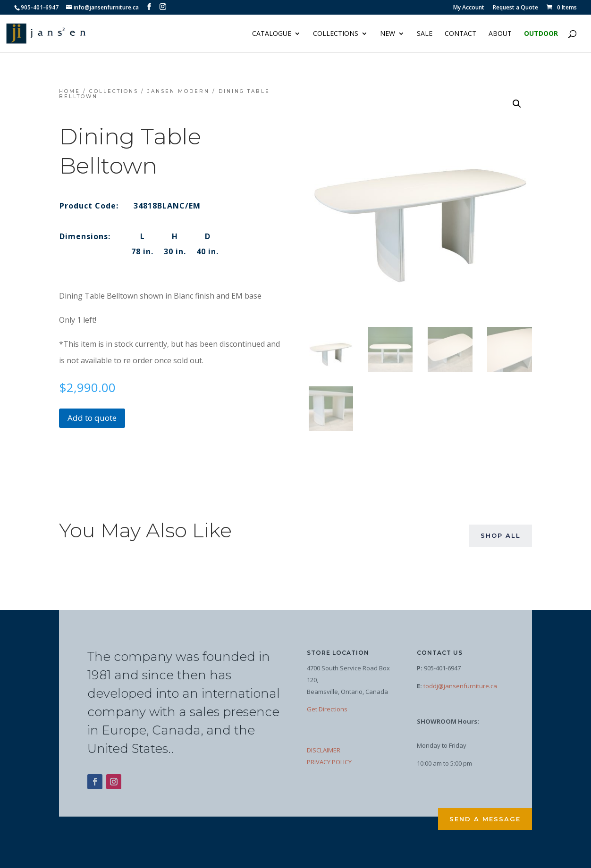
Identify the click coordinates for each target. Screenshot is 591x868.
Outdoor (541, 34)
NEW (388, 34)
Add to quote (92, 418)
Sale (425, 34)
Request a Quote (515, 8)
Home (70, 91)
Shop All (501, 535)
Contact (460, 34)
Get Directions (327, 709)
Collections (336, 34)
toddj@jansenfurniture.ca (460, 686)
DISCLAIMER (324, 750)
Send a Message (485, 819)
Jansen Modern (178, 91)
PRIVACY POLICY (329, 762)
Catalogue (272, 34)
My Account (469, 8)
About (500, 34)
